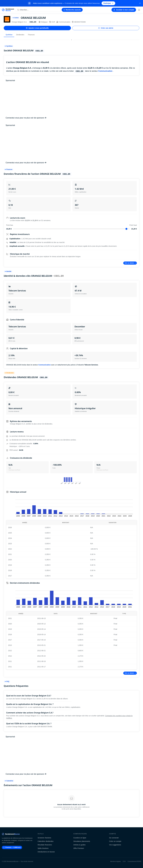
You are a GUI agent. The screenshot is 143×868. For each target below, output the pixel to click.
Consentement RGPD (134, 861)
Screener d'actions (44, 838)
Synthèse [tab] (9, 35)
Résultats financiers (45, 845)
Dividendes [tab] (20, 35)
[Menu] (139, 10)
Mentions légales (116, 861)
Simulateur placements (82, 841)
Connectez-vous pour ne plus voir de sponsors (26, 118)
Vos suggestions (115, 845)
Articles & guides (79, 845)
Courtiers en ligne (80, 838)
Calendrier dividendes (45, 841)
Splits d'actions (43, 848)
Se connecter (114, 838)
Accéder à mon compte (124, 10)
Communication (63, 22)
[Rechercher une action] (38, 10)
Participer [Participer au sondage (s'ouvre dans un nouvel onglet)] (108, 3)
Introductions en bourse (46, 852)
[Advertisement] (71, 99)
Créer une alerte (106, 28)
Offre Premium (79, 848)
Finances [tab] (31, 35)
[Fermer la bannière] (140, 3)
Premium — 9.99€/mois (12, 847)
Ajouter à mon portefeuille (37, 28)
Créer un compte (115, 841)
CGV (124, 861)
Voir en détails (130, 263)
